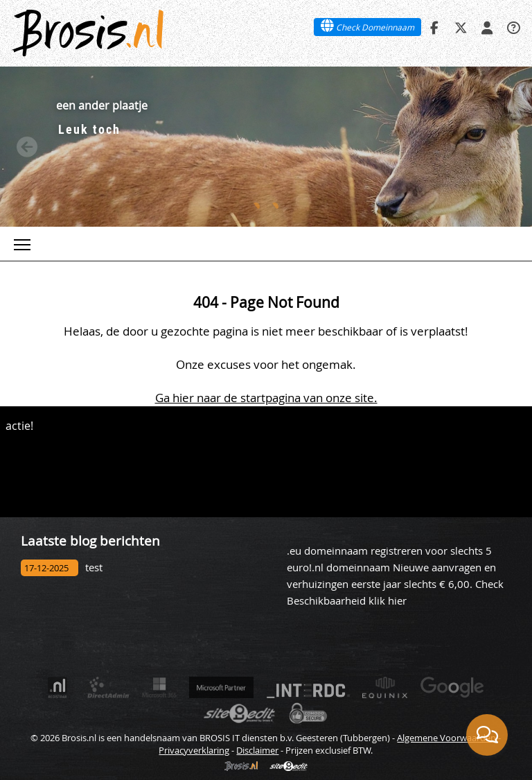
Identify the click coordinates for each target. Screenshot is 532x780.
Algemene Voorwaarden (446, 738)
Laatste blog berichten (90, 540)
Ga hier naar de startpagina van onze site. (266, 398)
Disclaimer (257, 750)
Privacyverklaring (194, 750)
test (94, 567)
